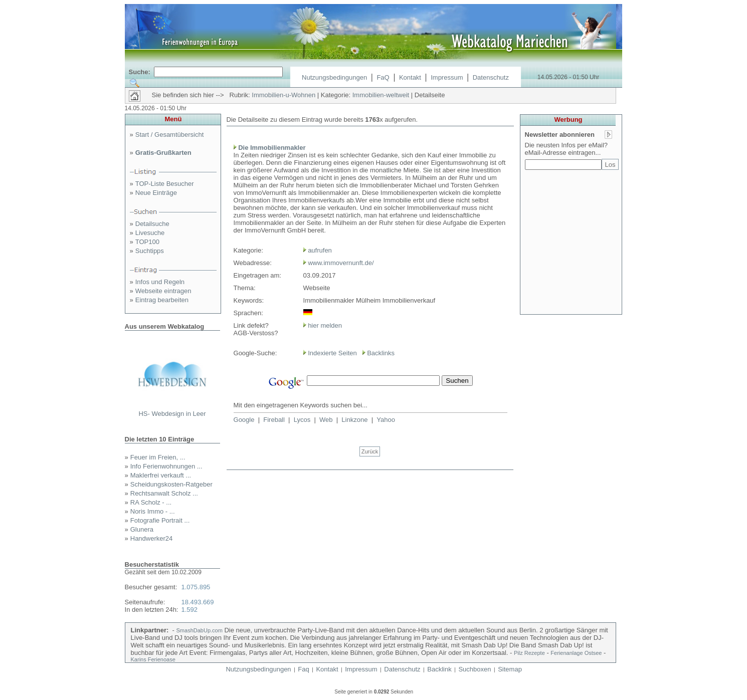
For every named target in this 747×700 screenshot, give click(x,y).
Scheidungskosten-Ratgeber (171, 484)
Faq (303, 669)
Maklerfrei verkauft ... (161, 475)
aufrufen (320, 250)
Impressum (447, 77)
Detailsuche (152, 224)
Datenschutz (491, 77)
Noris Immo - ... (153, 511)
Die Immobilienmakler (272, 148)
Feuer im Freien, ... (158, 457)
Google (244, 420)
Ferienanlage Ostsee (576, 653)
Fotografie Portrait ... (160, 520)
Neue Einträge (156, 193)
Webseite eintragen (163, 291)
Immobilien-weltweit (381, 95)
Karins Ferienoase (153, 659)
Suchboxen (475, 669)
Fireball (274, 420)
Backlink (439, 669)
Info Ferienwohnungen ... (166, 466)
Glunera (142, 529)
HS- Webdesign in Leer (172, 414)
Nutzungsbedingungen (334, 77)
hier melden (324, 325)
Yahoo (386, 420)
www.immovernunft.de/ (341, 263)
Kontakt (410, 77)
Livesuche (150, 233)
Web (326, 420)
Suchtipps (150, 251)
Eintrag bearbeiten (162, 300)
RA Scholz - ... (151, 502)
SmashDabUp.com (200, 630)
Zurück (370, 451)
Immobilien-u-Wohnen (284, 95)
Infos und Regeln (160, 282)
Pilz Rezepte (529, 653)
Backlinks (381, 353)
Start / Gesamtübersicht (170, 135)
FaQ (383, 77)
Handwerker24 (152, 538)
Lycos (302, 420)
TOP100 (147, 242)
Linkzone (354, 420)
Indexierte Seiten (332, 353)
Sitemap (510, 669)
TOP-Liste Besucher (165, 184)
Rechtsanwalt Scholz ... (164, 493)
